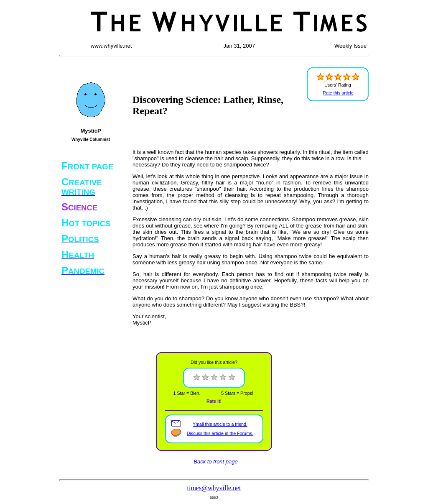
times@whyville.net (214, 488)
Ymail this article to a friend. (220, 424)
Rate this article (338, 93)
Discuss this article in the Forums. (220, 433)
